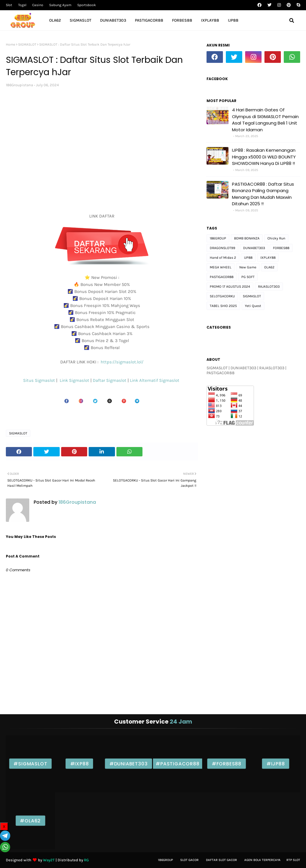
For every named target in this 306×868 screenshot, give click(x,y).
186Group (165, 860)
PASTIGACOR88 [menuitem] (149, 20)
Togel (22, 5)
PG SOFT (248, 277)
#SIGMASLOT (30, 764)
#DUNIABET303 (129, 764)
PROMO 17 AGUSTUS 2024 (230, 287)
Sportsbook (87, 5)
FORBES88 (281, 248)
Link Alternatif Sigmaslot (155, 380)
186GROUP (218, 238)
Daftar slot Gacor (221, 860)
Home (11, 44)
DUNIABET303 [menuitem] (113, 20)
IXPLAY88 (268, 258)
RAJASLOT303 (269, 287)
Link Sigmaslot (75, 380)
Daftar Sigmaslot (110, 380)
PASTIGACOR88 (222, 277)
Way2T (49, 860)
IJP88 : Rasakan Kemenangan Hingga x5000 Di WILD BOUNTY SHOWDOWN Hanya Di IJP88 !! (264, 157)
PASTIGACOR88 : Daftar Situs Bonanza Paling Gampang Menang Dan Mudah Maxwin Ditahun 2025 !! (263, 194)
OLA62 (269, 267)
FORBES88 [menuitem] (182, 20)
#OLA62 (30, 821)
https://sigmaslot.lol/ (122, 362)
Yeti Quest (253, 306)
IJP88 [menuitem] (233, 20)
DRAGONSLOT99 (222, 248)
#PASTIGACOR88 (177, 764)
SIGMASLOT (27, 44)
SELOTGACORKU (222, 296)
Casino (38, 5)
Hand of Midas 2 (223, 258)
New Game (248, 267)
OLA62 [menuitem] (55, 20)
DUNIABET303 (254, 248)
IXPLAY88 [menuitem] (210, 20)
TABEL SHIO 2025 (223, 306)
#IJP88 (276, 764)
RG (86, 860)
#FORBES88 (227, 764)
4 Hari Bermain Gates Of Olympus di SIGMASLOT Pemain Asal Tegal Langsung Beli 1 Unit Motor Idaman (265, 120)
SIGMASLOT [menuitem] (80, 20)
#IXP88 (80, 764)
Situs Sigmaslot (39, 380)
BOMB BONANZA (247, 238)
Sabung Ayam (60, 5)
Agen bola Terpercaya (262, 860)
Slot (9, 5)
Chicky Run (276, 238)
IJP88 (248, 258)
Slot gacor (189, 860)
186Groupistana (19, 85)
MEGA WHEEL (221, 267)
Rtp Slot (293, 860)
